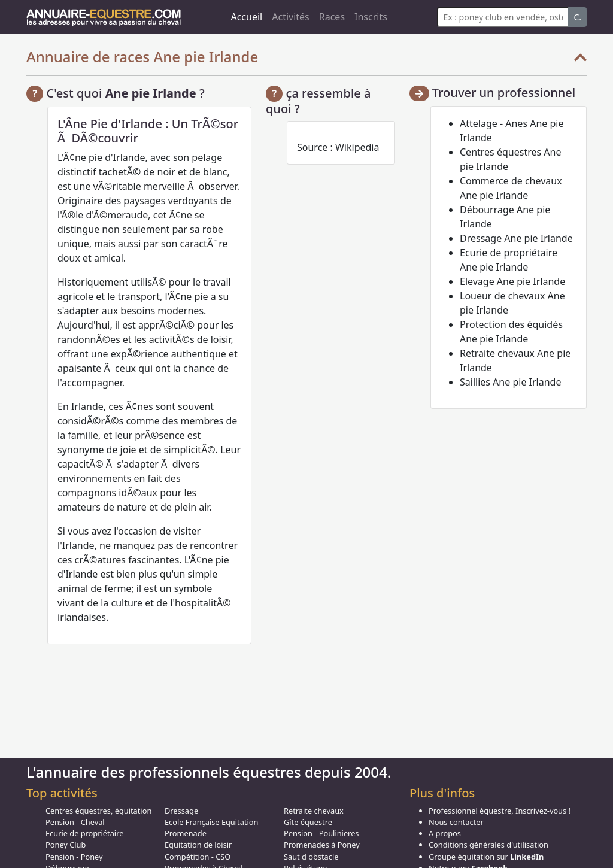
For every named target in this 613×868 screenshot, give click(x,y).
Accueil (246, 17)
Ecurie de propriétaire (84, 833)
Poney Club (66, 845)
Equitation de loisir (198, 845)
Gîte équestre (308, 822)
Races (332, 17)
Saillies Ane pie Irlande (510, 382)
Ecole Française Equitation (211, 822)
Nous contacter (456, 822)
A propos (445, 833)
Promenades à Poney (322, 845)
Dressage (181, 811)
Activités (291, 17)
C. (577, 17)
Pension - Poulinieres (321, 833)
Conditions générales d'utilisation (488, 845)
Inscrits (371, 17)
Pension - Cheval (75, 822)
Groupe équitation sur (486, 857)
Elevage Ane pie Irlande (512, 281)
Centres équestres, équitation (98, 811)
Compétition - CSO (198, 857)
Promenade (186, 833)
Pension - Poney (74, 857)
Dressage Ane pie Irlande (516, 238)
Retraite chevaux (314, 811)
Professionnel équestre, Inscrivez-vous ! (500, 811)
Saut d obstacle (311, 857)
